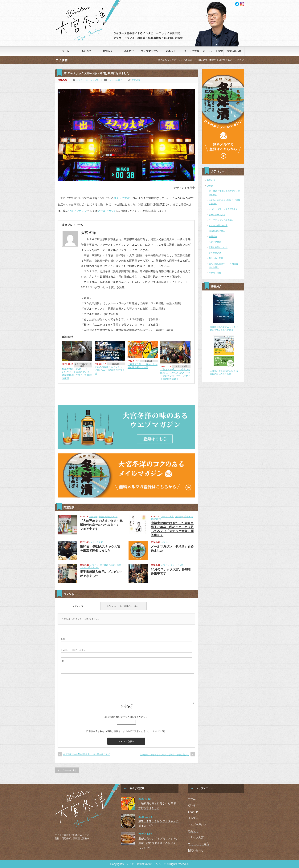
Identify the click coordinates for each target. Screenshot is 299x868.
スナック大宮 (192, 51)
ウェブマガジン (150, 51)
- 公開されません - (74, 650)
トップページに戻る (67, 770)
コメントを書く (115, 80)
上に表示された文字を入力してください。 (126, 717)
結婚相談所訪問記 (217, 231)
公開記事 (116, 364)
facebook (242, 4)
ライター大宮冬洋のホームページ (146, 864)
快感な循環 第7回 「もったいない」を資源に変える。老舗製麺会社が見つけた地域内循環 (77, 374)
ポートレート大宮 (213, 51)
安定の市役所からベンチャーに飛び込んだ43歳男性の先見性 (110, 370)
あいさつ (86, 51)
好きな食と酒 (215, 253)
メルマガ (129, 51)
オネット (171, 51)
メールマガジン (107, 211)
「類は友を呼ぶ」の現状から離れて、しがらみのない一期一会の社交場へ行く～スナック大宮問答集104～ (175, 374)
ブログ (210, 186)
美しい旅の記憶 (216, 258)
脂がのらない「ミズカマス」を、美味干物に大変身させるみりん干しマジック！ (158, 843)
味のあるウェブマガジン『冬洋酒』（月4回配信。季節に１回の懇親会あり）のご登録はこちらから (214, 60)
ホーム (65, 51)
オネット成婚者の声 (218, 225)
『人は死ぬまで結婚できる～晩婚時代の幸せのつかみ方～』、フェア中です (101, 525)
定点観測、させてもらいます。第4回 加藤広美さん (164, 755)
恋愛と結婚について (108, 517)
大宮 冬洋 (136, 80)
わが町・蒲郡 (215, 273)
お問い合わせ (234, 51)
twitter (237, 4)
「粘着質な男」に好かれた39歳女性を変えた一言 (143, 366)
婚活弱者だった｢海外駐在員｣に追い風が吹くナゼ (86, 754)
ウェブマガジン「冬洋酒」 (83, 365)
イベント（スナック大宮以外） (223, 209)
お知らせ (108, 51)
